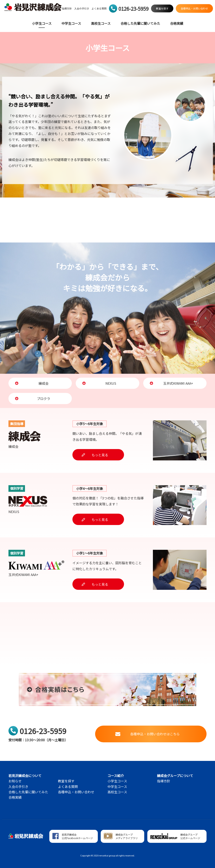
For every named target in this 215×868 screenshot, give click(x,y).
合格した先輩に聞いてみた (140, 23)
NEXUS (99, 383)
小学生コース (42, 23)
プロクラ (33, 399)
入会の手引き (82, 8)
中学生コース (71, 23)
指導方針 (67, 8)
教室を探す (66, 781)
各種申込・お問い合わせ (76, 792)
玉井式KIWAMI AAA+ (171, 383)
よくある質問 (99, 8)
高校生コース (101, 23)
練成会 (32, 383)
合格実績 (177, 23)
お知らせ (15, 781)
